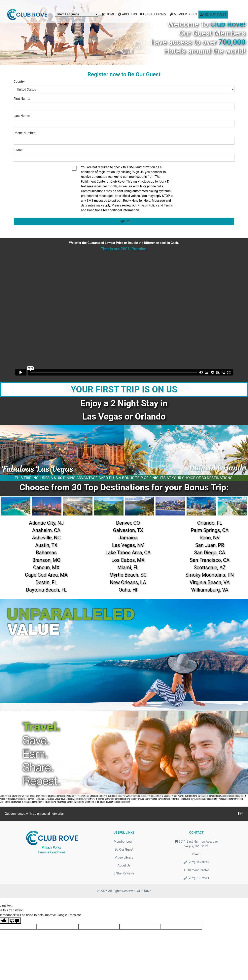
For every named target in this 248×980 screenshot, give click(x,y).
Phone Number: (25, 133)
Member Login (183, 14)
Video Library (153, 14)
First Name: (22, 99)
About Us (127, 14)
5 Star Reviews (124, 873)
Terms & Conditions (52, 852)
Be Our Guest (213, 14)
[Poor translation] (15, 921)
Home (108, 14)
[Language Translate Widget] (76, 14)
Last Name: (22, 116)
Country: (20, 82)
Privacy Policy (52, 847)
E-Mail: (18, 150)
